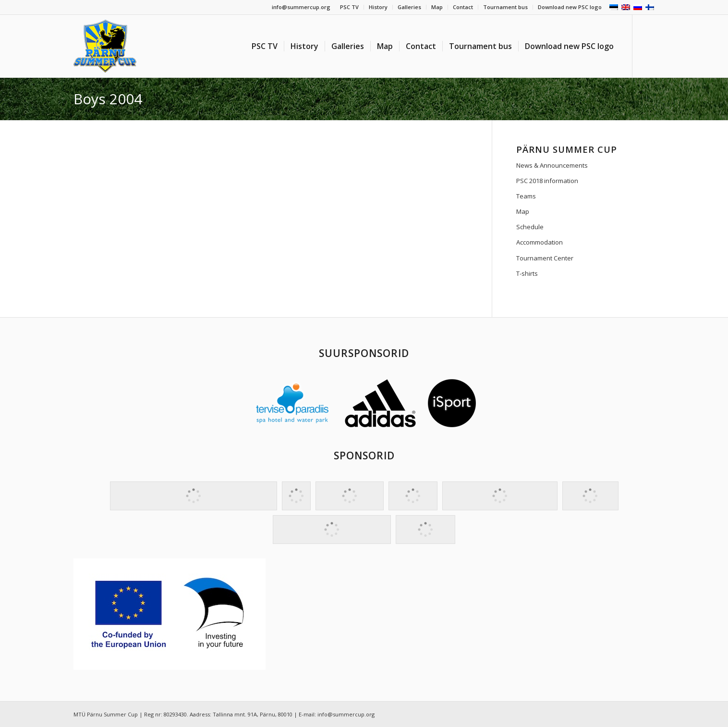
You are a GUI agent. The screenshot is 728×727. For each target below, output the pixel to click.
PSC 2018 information (547, 181)
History (378, 7)
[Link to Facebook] (647, 46)
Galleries (409, 7)
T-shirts (527, 273)
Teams (526, 196)
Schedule (530, 227)
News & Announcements (552, 165)
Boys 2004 (108, 99)
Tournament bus (505, 7)
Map (437, 7)
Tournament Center (545, 258)
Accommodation (540, 242)
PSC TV (349, 7)
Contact (463, 7)
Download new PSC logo (570, 7)
